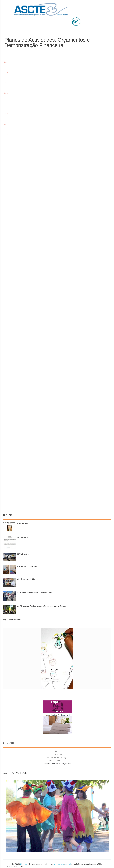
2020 (6, 114)
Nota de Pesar (23, 523)
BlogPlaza (24, 864)
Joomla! (68, 864)
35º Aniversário (23, 554)
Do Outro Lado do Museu (27, 566)
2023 (6, 83)
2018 (6, 134)
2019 (6, 124)
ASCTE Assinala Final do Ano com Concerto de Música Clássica (42, 606)
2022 (6, 93)
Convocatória (23, 537)
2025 (6, 62)
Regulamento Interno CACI (14, 620)
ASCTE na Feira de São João (28, 579)
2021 (6, 103)
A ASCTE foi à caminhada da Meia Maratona (35, 593)
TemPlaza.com (59, 864)
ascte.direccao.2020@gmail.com (59, 764)
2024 (6, 72)
